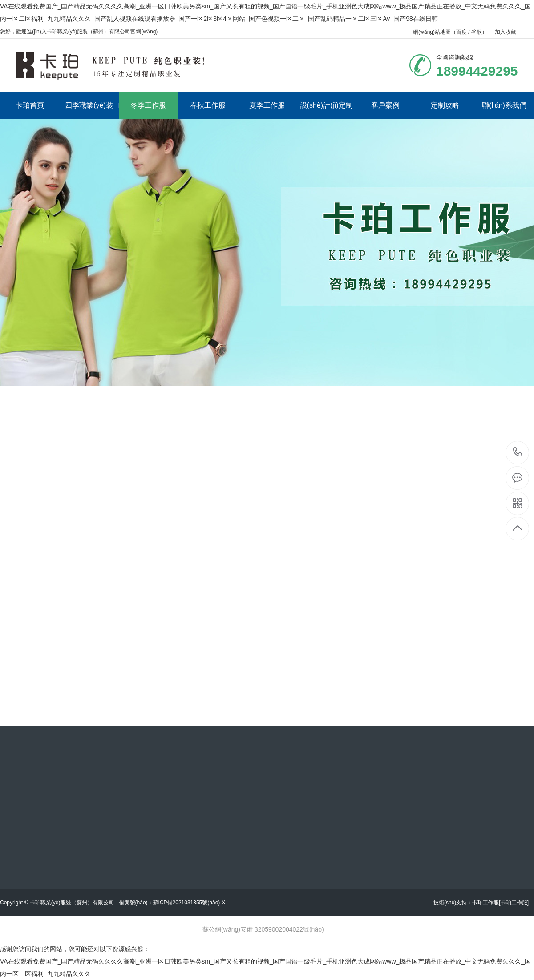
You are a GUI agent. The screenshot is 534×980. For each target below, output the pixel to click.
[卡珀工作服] (514, 903)
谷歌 (477, 32)
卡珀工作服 (485, 903)
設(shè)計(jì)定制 (328, 105)
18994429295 (518, 452)
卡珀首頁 (38, 105)
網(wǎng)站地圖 (432, 32)
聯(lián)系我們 (504, 105)
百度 (461, 32)
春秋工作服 (214, 105)
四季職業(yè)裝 (92, 105)
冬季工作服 (148, 105)
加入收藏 (506, 32)
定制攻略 (453, 105)
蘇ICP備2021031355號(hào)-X (189, 903)
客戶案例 (393, 105)
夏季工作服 (273, 105)
